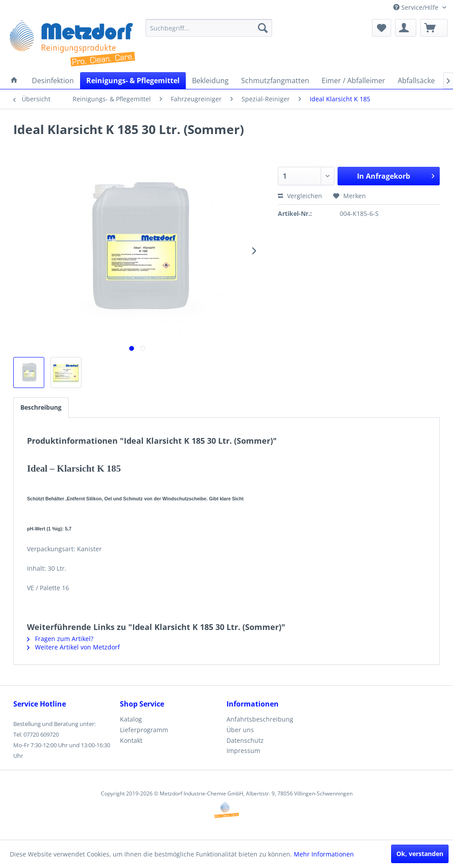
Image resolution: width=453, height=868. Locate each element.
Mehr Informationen (324, 854)
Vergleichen (300, 196)
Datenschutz (245, 740)
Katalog (131, 719)
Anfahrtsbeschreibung (260, 719)
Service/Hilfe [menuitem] (417, 7)
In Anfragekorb (396, 175)
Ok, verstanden (420, 854)
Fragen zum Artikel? (60, 639)
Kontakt (131, 740)
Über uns (240, 730)
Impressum (243, 751)
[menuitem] (209, 28)
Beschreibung (41, 407)
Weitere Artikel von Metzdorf (73, 647)
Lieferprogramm (144, 730)
